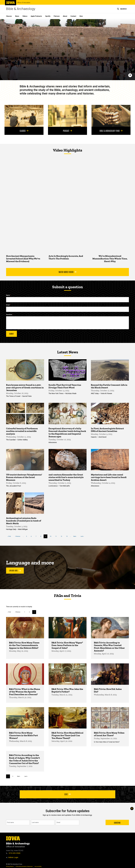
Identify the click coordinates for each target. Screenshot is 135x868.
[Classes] (24, 116)
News (17, 16)
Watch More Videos (67, 272)
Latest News (68, 352)
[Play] (130, 75)
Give (81, 16)
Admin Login (13, 857)
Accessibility (38, 866)
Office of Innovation (24, 3)
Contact (73, 16)
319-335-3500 (13, 853)
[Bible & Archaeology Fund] (111, 116)
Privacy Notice (10, 866)
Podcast (67, 131)
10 (51, 536)
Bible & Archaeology (21, 9)
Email (8, 305)
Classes (9, 16)
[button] (122, 9)
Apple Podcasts (36, 16)
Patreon (57, 16)
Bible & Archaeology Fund (111, 131)
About (65, 16)
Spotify (48, 16)
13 (68, 536)
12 (62, 536)
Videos (25, 16)
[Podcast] (67, 116)
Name (8, 295)
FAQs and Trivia (67, 596)
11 (57, 536)
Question (9, 315)
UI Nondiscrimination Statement (24, 866)
